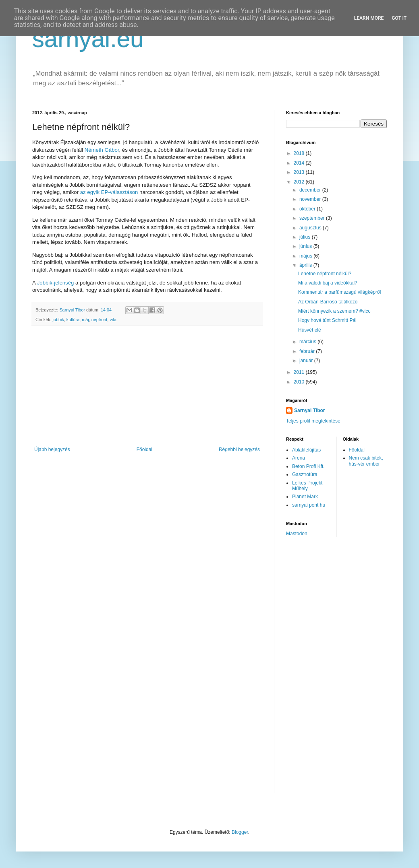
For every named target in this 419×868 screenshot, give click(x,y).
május (306, 256)
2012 (300, 182)
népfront (100, 320)
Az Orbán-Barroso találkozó (328, 302)
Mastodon (297, 534)
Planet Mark (305, 497)
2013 (300, 172)
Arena (299, 458)
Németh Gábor (102, 150)
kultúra (73, 320)
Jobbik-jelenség (56, 283)
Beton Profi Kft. (308, 466)
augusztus (311, 228)
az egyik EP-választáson (109, 192)
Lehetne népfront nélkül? (325, 274)
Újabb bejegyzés (52, 449)
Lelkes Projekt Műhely (307, 486)
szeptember (313, 218)
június (306, 246)
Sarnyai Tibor (309, 410)
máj (85, 320)
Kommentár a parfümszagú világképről (339, 292)
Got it (399, 18)
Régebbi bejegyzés (239, 449)
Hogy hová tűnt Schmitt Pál (327, 320)
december (311, 190)
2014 (300, 163)
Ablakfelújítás (306, 450)
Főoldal (144, 449)
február (308, 351)
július (306, 237)
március (308, 342)
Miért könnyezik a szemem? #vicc (334, 311)
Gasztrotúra (305, 474)
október (308, 209)
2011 (300, 372)
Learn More (369, 18)
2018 (300, 153)
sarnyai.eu (88, 39)
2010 (300, 382)
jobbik (58, 320)
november (311, 199)
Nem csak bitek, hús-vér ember (366, 461)
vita (113, 320)
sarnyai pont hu (309, 505)
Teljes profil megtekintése (313, 421)
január (307, 361)
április (306, 265)
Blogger (240, 832)
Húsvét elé (310, 330)
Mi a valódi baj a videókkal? (328, 283)
